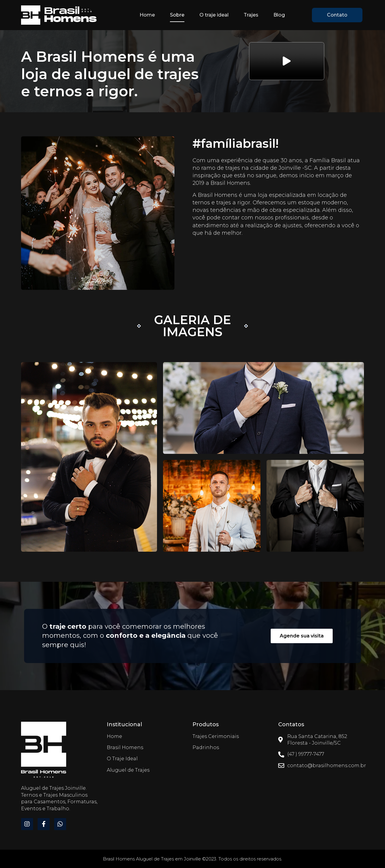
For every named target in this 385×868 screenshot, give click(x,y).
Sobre (177, 15)
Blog (279, 15)
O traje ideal (214, 15)
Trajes (251, 15)
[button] (337, 15)
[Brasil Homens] (44, 750)
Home (147, 15)
